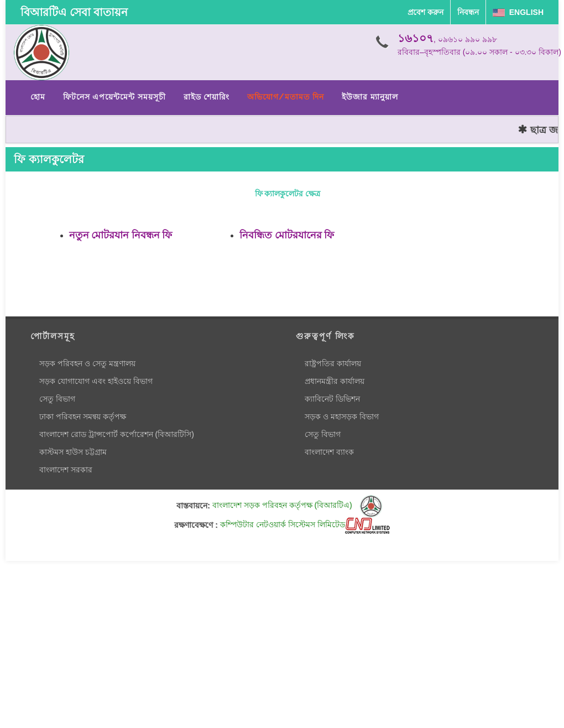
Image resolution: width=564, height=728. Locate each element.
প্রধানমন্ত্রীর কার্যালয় (335, 381)
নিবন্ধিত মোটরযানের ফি (287, 235)
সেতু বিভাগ (57, 399)
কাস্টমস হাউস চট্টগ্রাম (73, 452)
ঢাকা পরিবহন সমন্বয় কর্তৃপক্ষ (83, 417)
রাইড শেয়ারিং (207, 97)
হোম (38, 97)
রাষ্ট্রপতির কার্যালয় (333, 363)
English (518, 12)
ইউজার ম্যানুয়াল (370, 97)
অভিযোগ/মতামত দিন (286, 97)
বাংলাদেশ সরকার (66, 470)
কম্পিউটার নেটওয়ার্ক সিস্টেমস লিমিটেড (305, 524)
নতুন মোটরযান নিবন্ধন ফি (121, 235)
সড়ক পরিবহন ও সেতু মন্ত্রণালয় (87, 363)
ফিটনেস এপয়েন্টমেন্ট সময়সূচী (114, 97)
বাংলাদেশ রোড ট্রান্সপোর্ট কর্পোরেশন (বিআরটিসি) (117, 434)
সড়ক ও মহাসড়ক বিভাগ (342, 417)
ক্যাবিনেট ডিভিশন (332, 399)
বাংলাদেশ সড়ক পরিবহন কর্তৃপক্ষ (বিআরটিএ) (297, 505)
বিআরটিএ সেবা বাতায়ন (74, 12)
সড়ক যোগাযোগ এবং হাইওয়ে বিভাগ (96, 381)
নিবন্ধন (468, 12)
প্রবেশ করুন (425, 12)
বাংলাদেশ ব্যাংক (329, 452)
